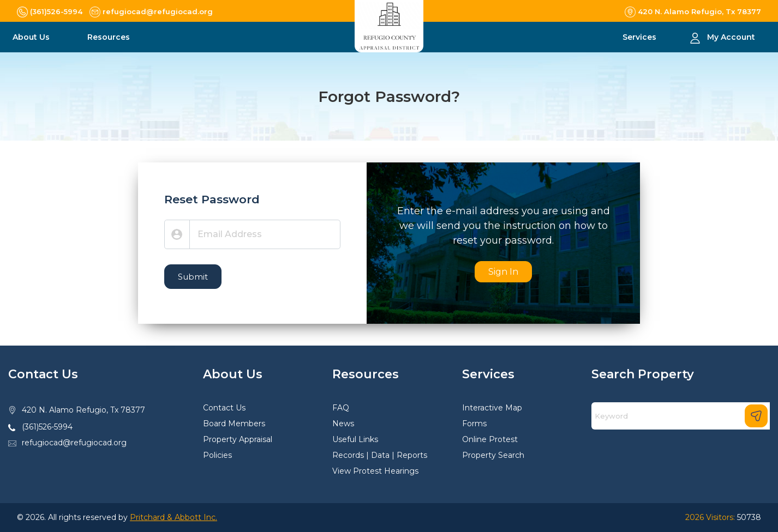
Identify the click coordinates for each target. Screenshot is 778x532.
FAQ (341, 408)
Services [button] (641, 37)
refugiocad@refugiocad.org (74, 443)
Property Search (493, 455)
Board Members (234, 424)
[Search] (681, 416)
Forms (474, 424)
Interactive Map (492, 408)
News (343, 424)
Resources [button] (110, 37)
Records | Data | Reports (380, 455)
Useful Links (355, 439)
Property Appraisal (238, 439)
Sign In (503, 272)
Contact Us (224, 408)
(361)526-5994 (47, 427)
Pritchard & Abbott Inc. (173, 517)
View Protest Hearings (375, 471)
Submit (193, 277)
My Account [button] (731, 37)
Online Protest (490, 439)
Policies (217, 455)
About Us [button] (32, 37)
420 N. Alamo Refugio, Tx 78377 (83, 410)
